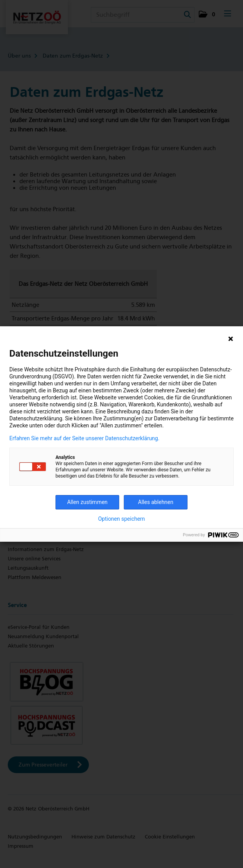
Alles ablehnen (156, 502)
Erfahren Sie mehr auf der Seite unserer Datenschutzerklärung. (84, 438)
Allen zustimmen (87, 502)
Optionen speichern (122, 519)
